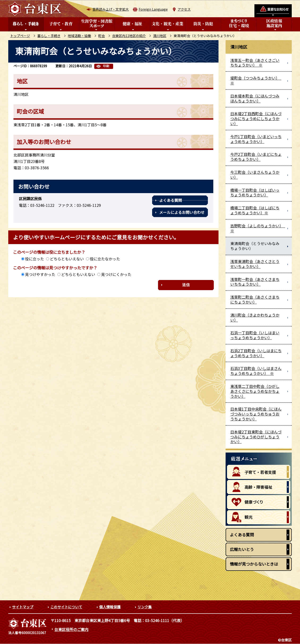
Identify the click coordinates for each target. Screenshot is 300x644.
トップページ (20, 36)
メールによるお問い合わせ (182, 212)
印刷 (106, 66)
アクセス (184, 9)
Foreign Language (153, 9)
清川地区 (160, 36)
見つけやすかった (40, 274)
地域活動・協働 (79, 36)
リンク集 (145, 607)
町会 (102, 36)
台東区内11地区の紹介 (129, 36)
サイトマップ (23, 607)
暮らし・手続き (49, 36)
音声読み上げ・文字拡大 (111, 9)
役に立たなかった (105, 259)
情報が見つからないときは (254, 564)
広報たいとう (242, 549)
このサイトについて (66, 607)
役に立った (34, 259)
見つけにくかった (116, 274)
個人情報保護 (110, 607)
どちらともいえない (67, 259)
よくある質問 (171, 200)
